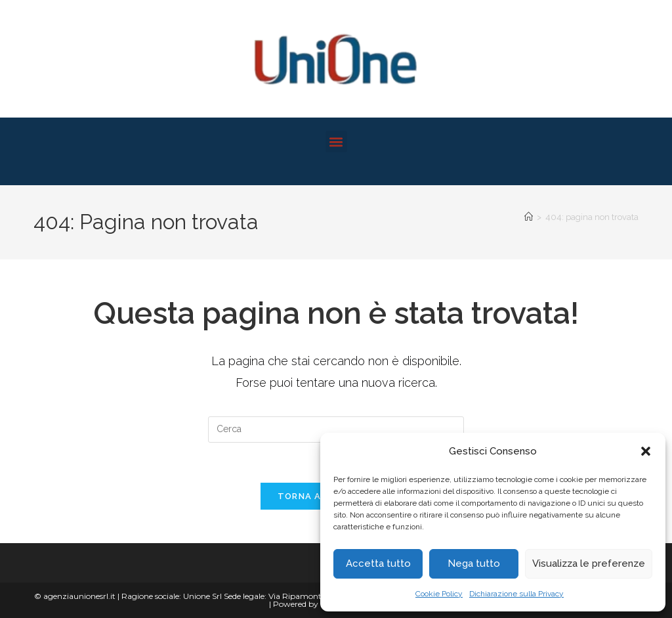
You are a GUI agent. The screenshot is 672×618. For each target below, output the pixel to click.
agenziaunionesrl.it (79, 596)
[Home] (529, 217)
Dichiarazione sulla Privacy (516, 594)
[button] (646, 451)
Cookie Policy (439, 594)
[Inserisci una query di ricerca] (336, 430)
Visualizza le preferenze (589, 563)
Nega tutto (474, 563)
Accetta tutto (378, 563)
